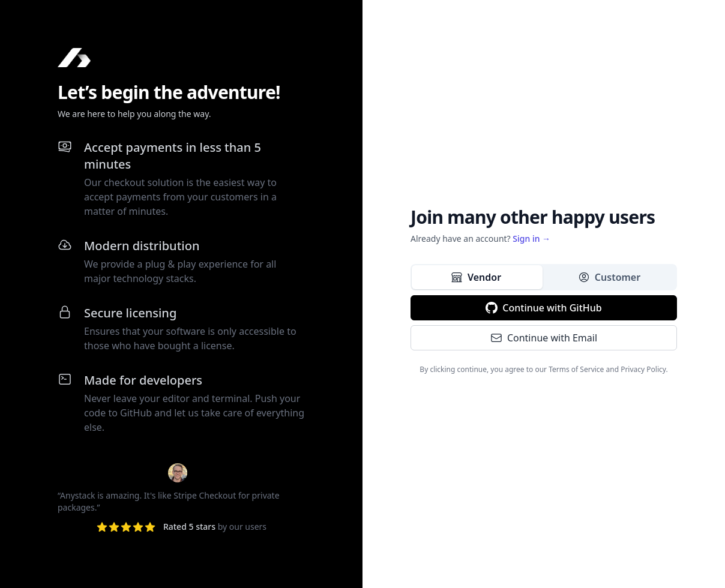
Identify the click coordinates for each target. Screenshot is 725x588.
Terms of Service (576, 369)
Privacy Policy (643, 369)
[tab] (477, 277)
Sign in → (531, 238)
